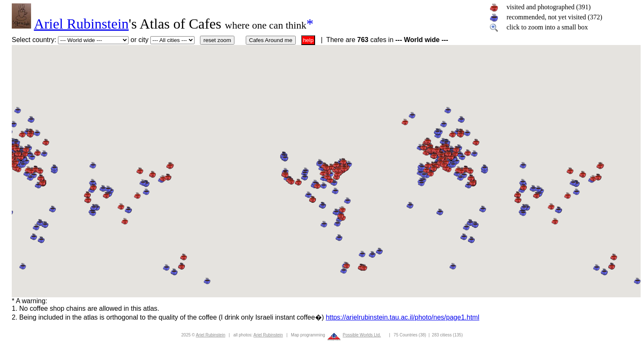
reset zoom (217, 40)
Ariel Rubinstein (81, 24)
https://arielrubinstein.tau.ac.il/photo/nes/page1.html (402, 317)
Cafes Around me (271, 40)
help (308, 40)
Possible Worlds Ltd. (362, 335)
